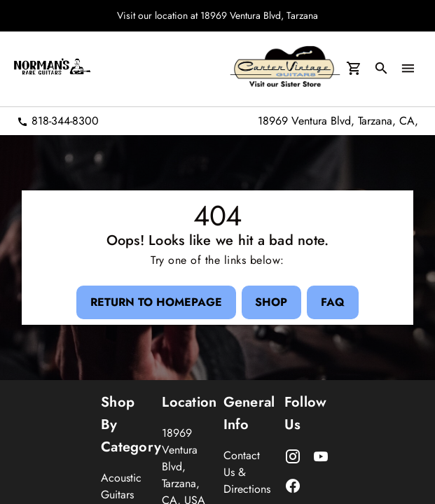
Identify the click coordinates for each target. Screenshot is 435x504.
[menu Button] (408, 69)
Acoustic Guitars (121, 486)
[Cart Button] (350, 69)
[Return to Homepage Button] (149, 302)
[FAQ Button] (340, 302)
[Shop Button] (271, 302)
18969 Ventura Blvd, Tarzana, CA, (338, 121)
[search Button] (380, 69)
